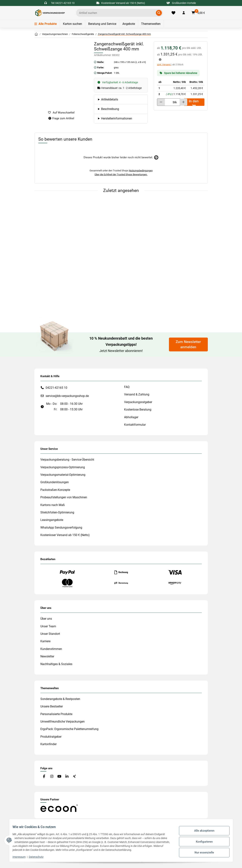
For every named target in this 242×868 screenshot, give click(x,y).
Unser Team (48, 626)
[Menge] (167, 102)
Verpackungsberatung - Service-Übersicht (67, 460)
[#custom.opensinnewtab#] (59, 808)
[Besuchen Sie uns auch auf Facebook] (44, 776)
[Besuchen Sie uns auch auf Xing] (74, 776)
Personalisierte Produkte (56, 714)
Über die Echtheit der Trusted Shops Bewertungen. (121, 174)
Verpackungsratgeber (138, 402)
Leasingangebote (52, 520)
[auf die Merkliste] (61, 113)
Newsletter (47, 656)
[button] (184, 13)
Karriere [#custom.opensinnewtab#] (45, 641)
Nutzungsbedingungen (141, 171)
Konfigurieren (202, 841)
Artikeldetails (110, 99)
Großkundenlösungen (55, 482)
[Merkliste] (174, 13)
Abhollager (131, 417)
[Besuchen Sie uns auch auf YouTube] (59, 776)
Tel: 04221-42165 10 (63, 3)
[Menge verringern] (161, 102)
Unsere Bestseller (52, 706)
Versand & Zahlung (137, 394)
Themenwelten (151, 24)
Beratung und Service (102, 24)
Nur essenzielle (202, 851)
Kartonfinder (48, 744)
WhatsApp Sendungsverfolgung (61, 528)
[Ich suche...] (117, 13)
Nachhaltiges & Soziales (56, 664)
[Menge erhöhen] (183, 102)
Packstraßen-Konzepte (55, 490)
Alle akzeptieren (202, 832)
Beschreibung (110, 109)
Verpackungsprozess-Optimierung (63, 467)
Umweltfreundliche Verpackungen (63, 722)
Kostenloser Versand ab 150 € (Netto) (65, 535)
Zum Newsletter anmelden (188, 344)
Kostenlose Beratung (138, 410)
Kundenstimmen (51, 649)
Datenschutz (39, 857)
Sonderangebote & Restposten (60, 699)
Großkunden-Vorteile (181, 3)
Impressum (22, 857)
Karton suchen (73, 24)
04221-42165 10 (56, 388)
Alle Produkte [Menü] (46, 24)
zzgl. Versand (164, 65)
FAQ (127, 387)
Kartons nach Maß (53, 505)
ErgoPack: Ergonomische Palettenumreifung (69, 729)
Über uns (46, 619)
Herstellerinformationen (117, 118)
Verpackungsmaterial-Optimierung (63, 475)
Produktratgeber (51, 737)
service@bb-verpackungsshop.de (67, 396)
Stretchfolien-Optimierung (57, 512)
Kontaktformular (135, 425)
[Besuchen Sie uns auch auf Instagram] (52, 776)
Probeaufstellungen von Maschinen (64, 497)
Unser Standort (50, 634)
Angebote (129, 24)
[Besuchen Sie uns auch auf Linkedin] (67, 776)
